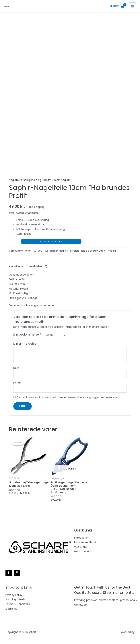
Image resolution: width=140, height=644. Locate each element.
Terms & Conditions (18, 604)
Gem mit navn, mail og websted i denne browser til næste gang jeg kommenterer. (67, 397)
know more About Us (87, 542)
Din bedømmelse (27, 335)
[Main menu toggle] (133, 6)
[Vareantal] (13, 242)
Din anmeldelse (26, 344)
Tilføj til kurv (51, 241)
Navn (17, 368)
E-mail (18, 383)
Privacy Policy (14, 595)
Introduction (82, 538)
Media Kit (11, 609)
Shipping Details (15, 600)
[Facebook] (9, 573)
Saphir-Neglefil (61, 180)
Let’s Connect (83, 552)
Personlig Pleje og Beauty (35, 180)
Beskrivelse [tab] (16, 267)
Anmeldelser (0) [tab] (37, 267)
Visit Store (80, 547)
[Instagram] (17, 573)
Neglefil (14, 180)
